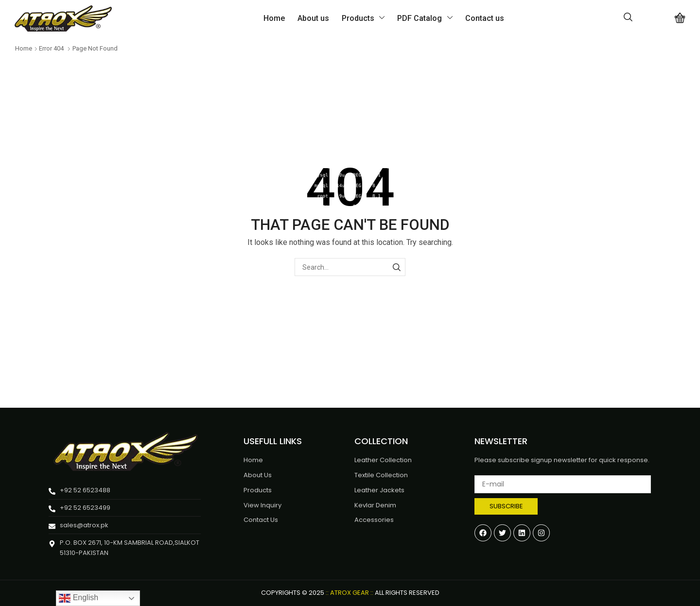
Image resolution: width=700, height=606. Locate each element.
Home (24, 48)
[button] (628, 17)
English (79, 598)
